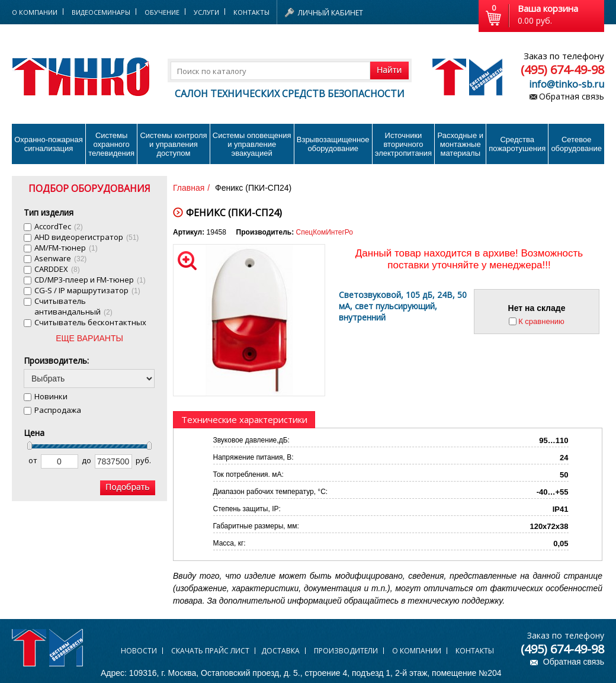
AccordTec (59, 226)
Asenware (60, 258)
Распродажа (58, 410)
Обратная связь (572, 96)
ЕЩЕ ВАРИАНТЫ (89, 338)
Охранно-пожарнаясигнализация (49, 144)
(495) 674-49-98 (562, 70)
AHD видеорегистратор (86, 237)
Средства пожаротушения (517, 144)
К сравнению (541, 321)
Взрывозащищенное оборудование (333, 144)
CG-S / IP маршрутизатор (87, 290)
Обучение (162, 12)
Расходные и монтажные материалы (461, 144)
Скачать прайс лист (210, 651)
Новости (139, 651)
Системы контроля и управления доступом (173, 144)
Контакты (251, 12)
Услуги (206, 12)
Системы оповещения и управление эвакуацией (252, 144)
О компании (417, 651)
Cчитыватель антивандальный (73, 306)
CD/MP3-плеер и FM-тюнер (90, 280)
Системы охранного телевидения (111, 144)
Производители (346, 651)
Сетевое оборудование (576, 144)
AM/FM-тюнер (66, 248)
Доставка (280, 651)
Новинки (51, 396)
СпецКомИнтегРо (325, 232)
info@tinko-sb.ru (567, 84)
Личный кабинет (331, 13)
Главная (189, 188)
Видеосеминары (101, 12)
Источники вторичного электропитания (403, 144)
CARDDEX (57, 269)
